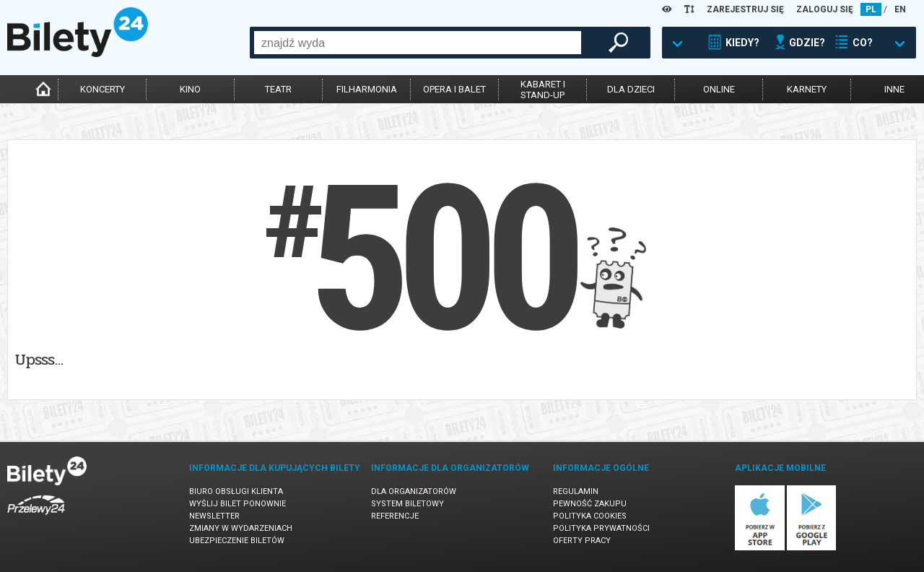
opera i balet (454, 89)
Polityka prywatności (601, 528)
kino (190, 89)
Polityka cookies (590, 516)
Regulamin (576, 491)
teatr (278, 89)
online (719, 89)
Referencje (395, 516)
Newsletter (214, 516)
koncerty (103, 89)
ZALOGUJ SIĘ (825, 9)
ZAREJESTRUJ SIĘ (745, 9)
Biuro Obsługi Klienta (236, 491)
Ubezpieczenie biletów (237, 541)
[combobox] (418, 43)
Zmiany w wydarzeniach (241, 528)
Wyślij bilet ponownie (237, 504)
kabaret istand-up (543, 90)
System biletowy (407, 504)
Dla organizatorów (414, 491)
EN (900, 9)
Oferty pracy (582, 541)
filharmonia (367, 89)
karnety (807, 89)
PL (871, 9)
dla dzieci (631, 89)
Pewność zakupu (590, 504)
